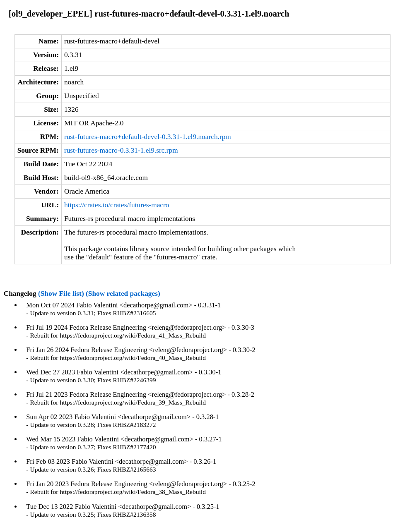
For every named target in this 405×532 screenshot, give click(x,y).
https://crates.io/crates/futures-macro (117, 205)
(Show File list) (61, 294)
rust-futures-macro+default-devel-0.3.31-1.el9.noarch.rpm (148, 137)
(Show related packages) (123, 294)
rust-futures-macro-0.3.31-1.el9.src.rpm (121, 150)
